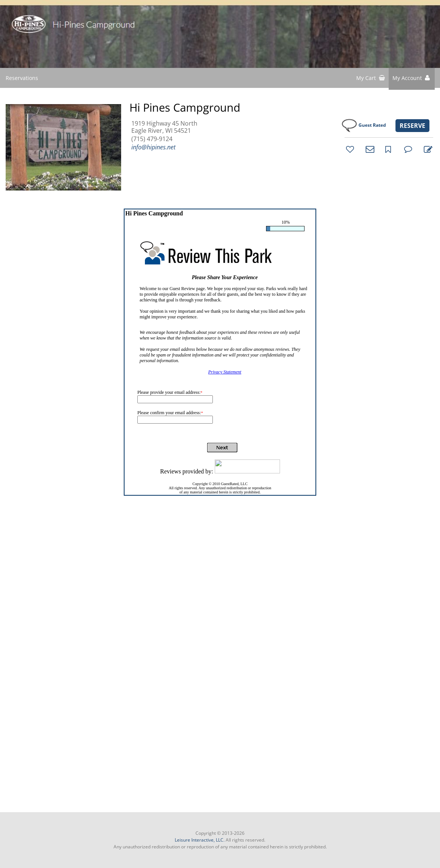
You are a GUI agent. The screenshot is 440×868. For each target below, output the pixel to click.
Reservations (22, 78)
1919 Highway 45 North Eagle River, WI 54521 (164, 127)
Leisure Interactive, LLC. (200, 840)
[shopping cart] (371, 79)
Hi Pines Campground (185, 108)
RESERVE (412, 126)
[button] (412, 79)
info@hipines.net (153, 147)
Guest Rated (372, 125)
